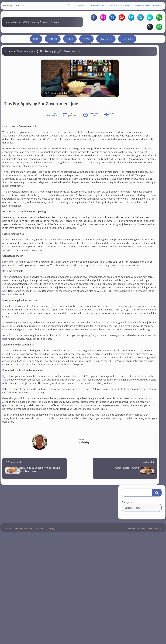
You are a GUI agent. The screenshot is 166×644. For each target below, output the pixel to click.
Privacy (86, 63)
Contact (53, 63)
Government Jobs (32, 83)
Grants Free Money (93, 8)
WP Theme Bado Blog (149, 635)
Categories (126, 92)
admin (31, 148)
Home (36, 63)
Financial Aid (75, 8)
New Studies (106, 63)
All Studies (127, 63)
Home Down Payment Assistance (142, 8)
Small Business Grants (114, 8)
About (70, 63)
